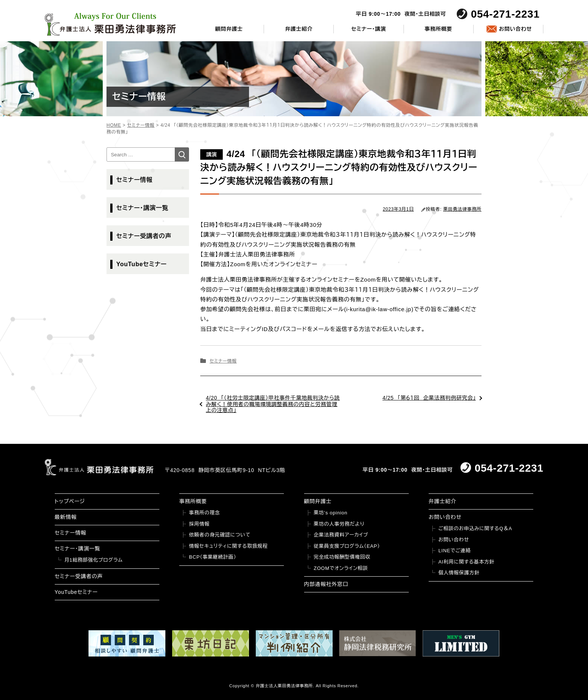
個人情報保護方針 (459, 573)
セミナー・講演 (368, 29)
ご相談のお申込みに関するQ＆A (475, 528)
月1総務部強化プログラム (94, 560)
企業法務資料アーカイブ (341, 535)
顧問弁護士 (229, 29)
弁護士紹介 (299, 29)
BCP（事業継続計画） (213, 557)
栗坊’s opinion (331, 513)
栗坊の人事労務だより (339, 524)
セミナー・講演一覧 (142, 208)
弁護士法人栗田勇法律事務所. (285, 686)
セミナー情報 (223, 361)
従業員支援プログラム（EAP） (347, 546)
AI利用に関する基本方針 (466, 562)
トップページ (70, 501)
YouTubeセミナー (142, 264)
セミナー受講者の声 (144, 236)
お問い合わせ (515, 29)
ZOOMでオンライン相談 (341, 568)
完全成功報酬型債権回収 (342, 557)
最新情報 (66, 517)
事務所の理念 (205, 513)
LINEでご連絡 (454, 551)
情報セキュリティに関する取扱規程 (228, 546)
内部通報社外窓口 (326, 584)
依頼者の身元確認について (220, 535)
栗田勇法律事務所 (462, 209)
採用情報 (199, 524)
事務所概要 (438, 29)
